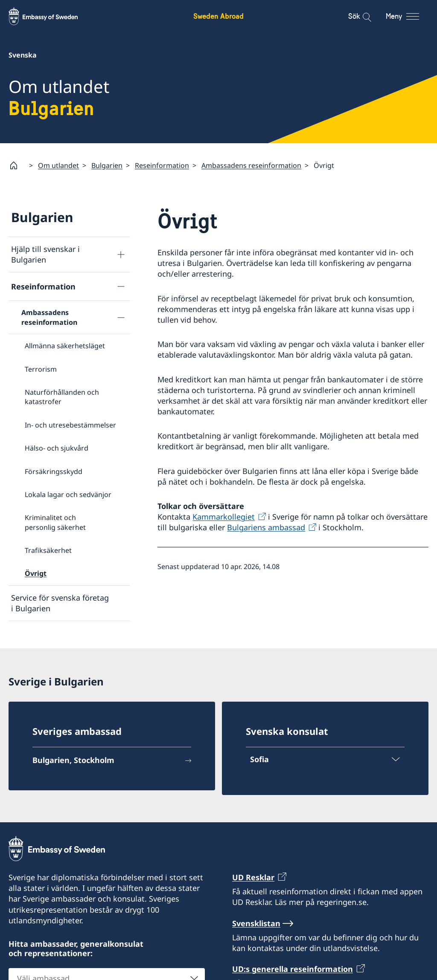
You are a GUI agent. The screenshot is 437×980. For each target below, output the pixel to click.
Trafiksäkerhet (48, 550)
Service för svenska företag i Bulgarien (60, 603)
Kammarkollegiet (224, 517)
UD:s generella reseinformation (293, 969)
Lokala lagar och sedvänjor (68, 494)
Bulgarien (107, 165)
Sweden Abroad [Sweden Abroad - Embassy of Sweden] (218, 16)
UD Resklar (253, 877)
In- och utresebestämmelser (70, 425)
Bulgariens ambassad (266, 527)
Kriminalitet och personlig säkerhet (55, 522)
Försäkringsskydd (54, 471)
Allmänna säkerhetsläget (65, 346)
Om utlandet (58, 165)
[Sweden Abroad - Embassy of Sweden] (51, 16)
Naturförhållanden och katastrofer (62, 397)
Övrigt (36, 573)
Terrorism (41, 369)
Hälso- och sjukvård (57, 448)
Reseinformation (162, 165)
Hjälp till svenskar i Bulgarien (45, 254)
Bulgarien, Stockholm (73, 760)
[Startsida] (17, 165)
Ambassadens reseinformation (251, 165)
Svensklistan (256, 923)
